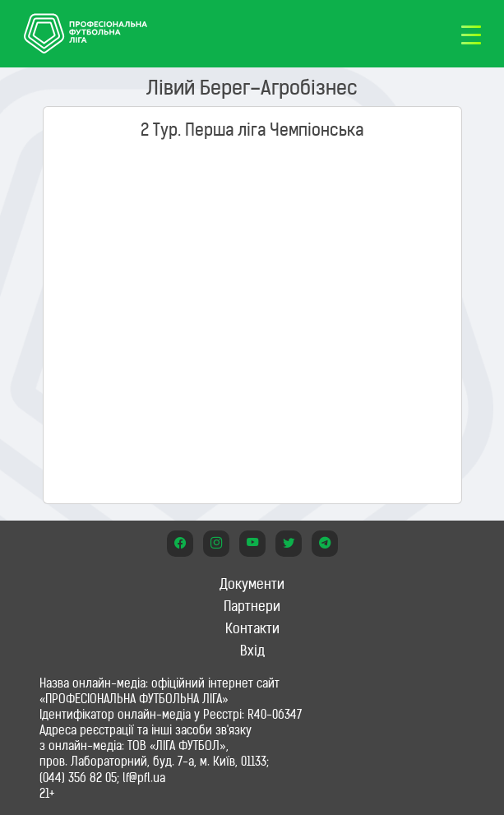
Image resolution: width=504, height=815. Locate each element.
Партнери (252, 606)
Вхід (252, 651)
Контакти (252, 628)
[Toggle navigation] (471, 34)
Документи (252, 584)
